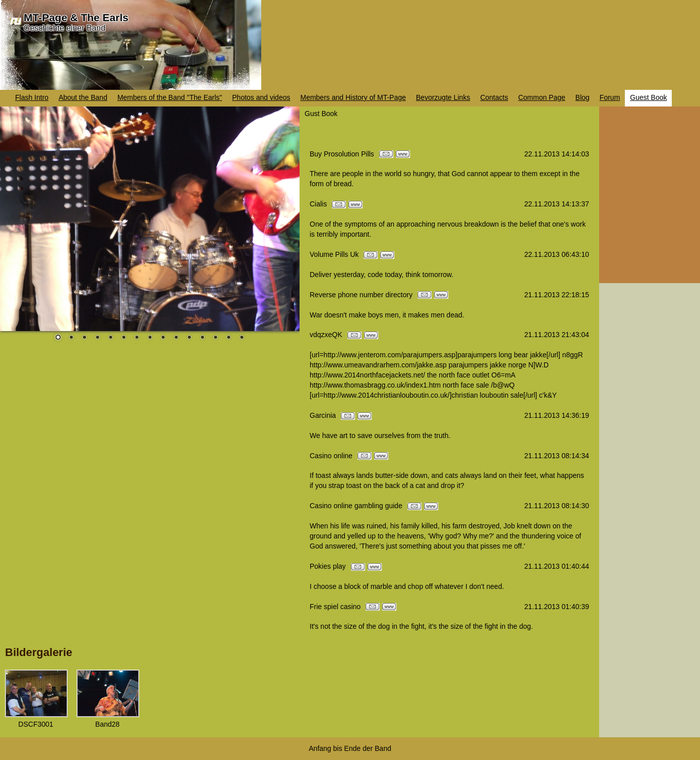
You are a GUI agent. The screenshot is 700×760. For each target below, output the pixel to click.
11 (189, 338)
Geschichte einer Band (65, 28)
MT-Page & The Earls (76, 17)
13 (215, 338)
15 (242, 338)
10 (176, 338)
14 (228, 338)
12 (202, 338)
